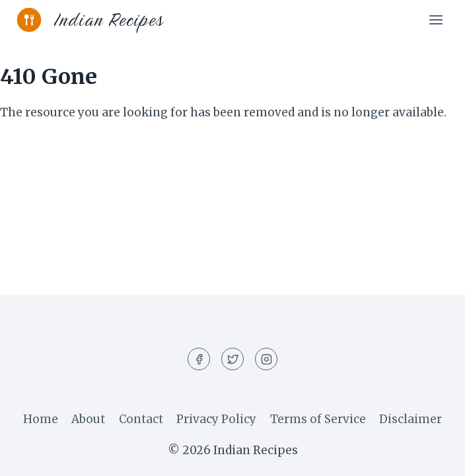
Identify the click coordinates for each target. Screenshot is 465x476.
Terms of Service (318, 419)
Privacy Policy (216, 419)
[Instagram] (266, 359)
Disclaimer (411, 419)
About (88, 419)
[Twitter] (232, 359)
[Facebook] (199, 359)
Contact (141, 419)
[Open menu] (436, 20)
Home (41, 419)
